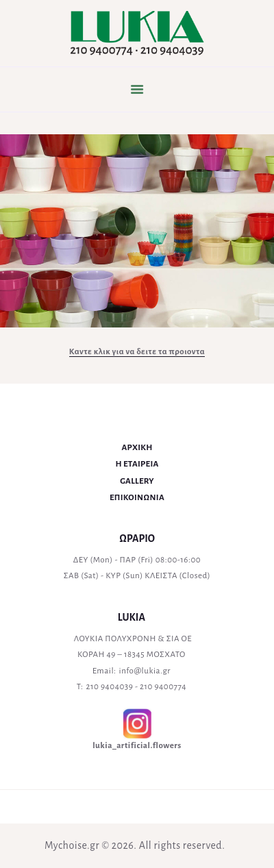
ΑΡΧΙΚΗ (137, 448)
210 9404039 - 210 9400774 (137, 687)
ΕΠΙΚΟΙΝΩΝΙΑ (137, 498)
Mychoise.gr (72, 845)
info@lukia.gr (145, 671)
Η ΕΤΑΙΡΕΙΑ (137, 464)
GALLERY (137, 481)
